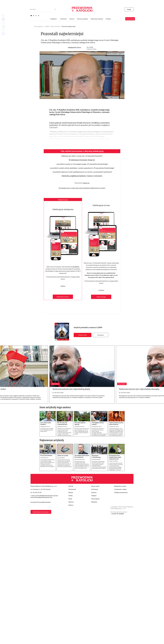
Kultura (71, 505)
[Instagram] (39, 16)
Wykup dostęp (101, 297)
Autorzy (72, 19)
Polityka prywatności (121, 492)
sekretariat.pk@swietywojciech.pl (41, 497)
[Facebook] (34, 16)
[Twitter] (36, 16)
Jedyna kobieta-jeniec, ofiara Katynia (116, 423)
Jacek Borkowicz (44, 458)
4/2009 (99, 327)
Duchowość (72, 489)
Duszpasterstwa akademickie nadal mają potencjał (115, 457)
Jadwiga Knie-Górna (74, 47)
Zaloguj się (86, 183)
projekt (118, 514)
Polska (71, 496)
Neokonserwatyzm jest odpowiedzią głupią (71, 389)
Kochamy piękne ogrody (80, 423)
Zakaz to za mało (63, 455)
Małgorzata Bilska (113, 461)
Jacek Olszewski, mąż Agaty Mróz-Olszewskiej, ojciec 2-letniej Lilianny (47, 430)
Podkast (108, 19)
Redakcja (94, 502)
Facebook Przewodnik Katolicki (41, 502)
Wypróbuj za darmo (63, 297)
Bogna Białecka (61, 458)
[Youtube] (31, 16)
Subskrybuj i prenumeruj (41, 512)
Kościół (71, 486)
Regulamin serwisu (120, 486)
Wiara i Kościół (55, 26)
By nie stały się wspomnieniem (62, 423)
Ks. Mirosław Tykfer (58, 393)
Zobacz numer (83, 335)
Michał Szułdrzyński (80, 459)
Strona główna (39, 26)
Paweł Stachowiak (96, 459)
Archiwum (101, 335)
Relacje (71, 492)
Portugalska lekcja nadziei (98, 423)
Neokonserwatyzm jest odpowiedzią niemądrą (139, 389)
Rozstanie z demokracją (96, 456)
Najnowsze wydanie (97, 19)
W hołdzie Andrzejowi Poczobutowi (82, 456)
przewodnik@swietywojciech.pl (45, 496)
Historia (71, 502)
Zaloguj (129, 9)
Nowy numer (95, 486)
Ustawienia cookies (120, 489)
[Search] (31, 9)
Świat (70, 499)
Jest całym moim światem (46, 423)
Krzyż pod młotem (46, 455)
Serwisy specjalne (83, 19)
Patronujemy (95, 499)
